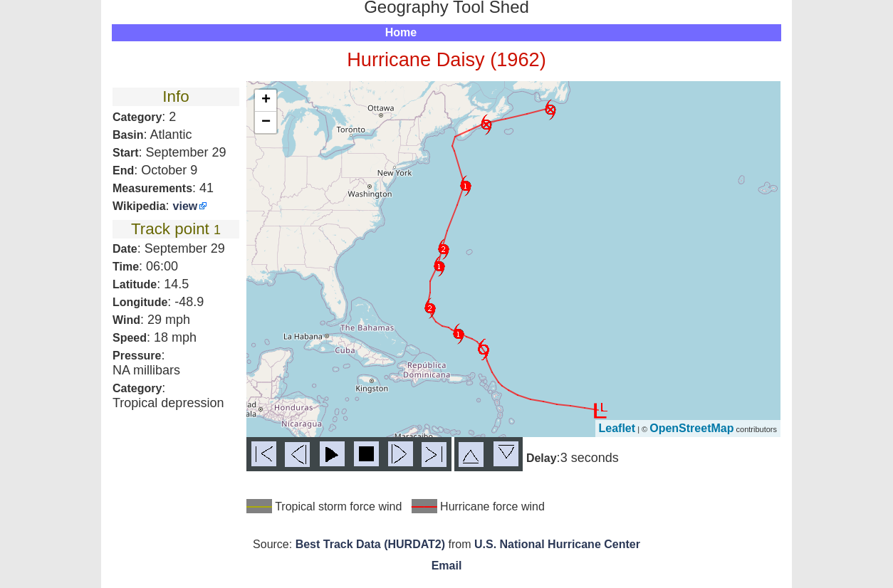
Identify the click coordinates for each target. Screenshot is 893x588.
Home (401, 32)
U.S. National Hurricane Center (557, 544)
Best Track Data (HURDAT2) (370, 544)
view (186, 206)
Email (447, 566)
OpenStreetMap (691, 428)
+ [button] (266, 100)
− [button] (266, 122)
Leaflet (617, 428)
